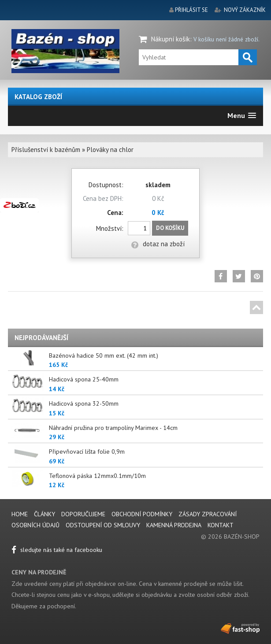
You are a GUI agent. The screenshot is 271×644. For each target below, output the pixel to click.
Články (45, 514)
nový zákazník (245, 10)
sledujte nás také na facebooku (57, 550)
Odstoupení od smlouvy (103, 525)
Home (20, 514)
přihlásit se (191, 10)
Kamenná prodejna (174, 525)
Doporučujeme (83, 514)
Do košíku (170, 228)
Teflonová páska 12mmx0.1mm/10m (97, 476)
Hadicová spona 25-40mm (84, 379)
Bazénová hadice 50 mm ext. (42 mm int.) (104, 355)
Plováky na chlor (110, 150)
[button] (242, 116)
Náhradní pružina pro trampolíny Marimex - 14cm (113, 428)
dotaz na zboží (158, 244)
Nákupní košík (171, 39)
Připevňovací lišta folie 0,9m (87, 452)
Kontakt (221, 525)
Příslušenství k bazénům (46, 150)
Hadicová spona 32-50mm (84, 403)
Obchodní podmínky (142, 514)
